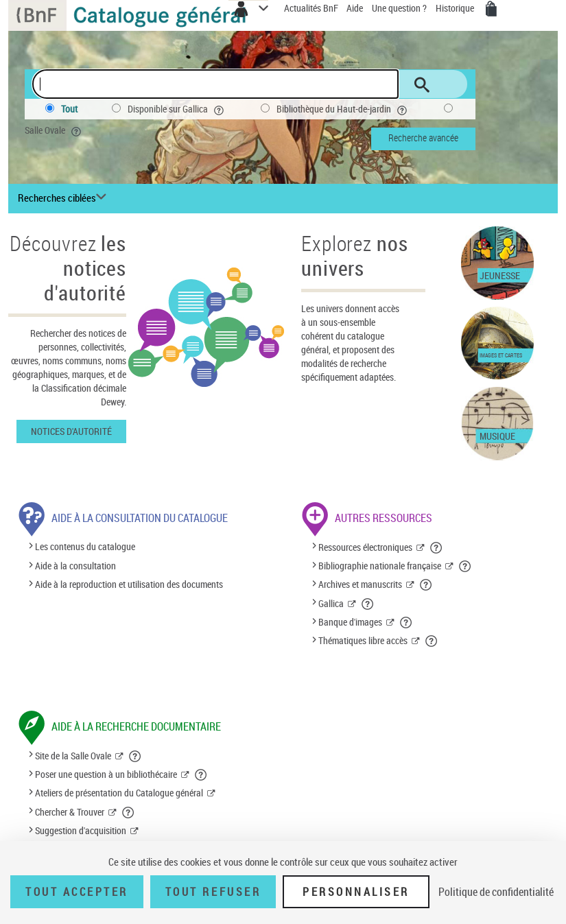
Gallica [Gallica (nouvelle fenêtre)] (331, 603)
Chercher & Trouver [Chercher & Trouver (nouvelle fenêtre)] (70, 812)
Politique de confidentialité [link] (496, 892)
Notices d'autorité (71, 431)
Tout (69, 109)
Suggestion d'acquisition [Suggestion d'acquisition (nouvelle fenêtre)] (81, 830)
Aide (356, 8)
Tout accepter (77, 892)
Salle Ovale (54, 130)
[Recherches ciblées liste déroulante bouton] (64, 198)
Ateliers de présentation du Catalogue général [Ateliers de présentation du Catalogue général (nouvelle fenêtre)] (119, 793)
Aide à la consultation (75, 566)
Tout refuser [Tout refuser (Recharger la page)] (213, 892)
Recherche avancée (423, 138)
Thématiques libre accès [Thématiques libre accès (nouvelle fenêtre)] (363, 640)
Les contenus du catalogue (85, 547)
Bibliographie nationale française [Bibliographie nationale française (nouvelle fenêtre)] (380, 566)
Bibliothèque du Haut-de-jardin (343, 109)
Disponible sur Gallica (177, 109)
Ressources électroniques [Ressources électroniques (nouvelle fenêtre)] (365, 547)
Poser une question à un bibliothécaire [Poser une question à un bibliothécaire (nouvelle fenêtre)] (106, 774)
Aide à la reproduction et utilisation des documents (129, 584)
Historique (456, 8)
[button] (437, 547)
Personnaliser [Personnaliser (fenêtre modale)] (356, 892)
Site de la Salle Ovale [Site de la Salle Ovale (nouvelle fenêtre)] (73, 756)
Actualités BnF (312, 8)
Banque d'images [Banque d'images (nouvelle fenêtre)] (350, 622)
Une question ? (399, 8)
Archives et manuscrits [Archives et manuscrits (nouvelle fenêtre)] (360, 584)
